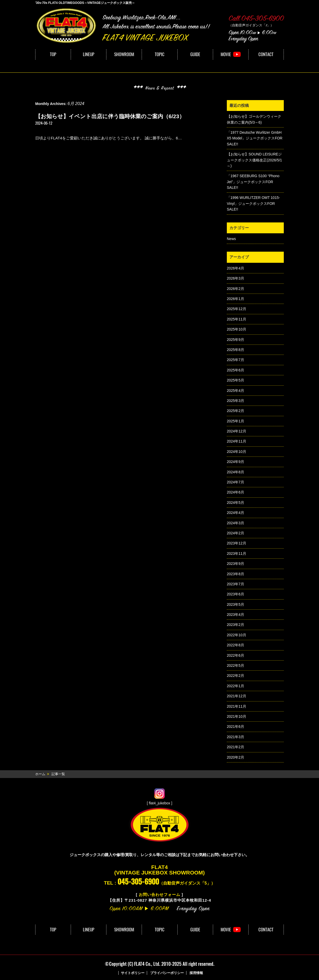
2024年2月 (235, 533)
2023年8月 (235, 574)
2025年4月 (235, 391)
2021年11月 (237, 706)
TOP (53, 54)
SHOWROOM (124, 54)
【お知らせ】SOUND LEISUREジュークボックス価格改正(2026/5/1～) (254, 160)
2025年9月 (235, 340)
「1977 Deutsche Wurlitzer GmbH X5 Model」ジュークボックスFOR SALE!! (255, 138)
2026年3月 (235, 278)
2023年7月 (235, 584)
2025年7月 (235, 360)
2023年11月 (237, 553)
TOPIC (160, 54)
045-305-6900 (138, 881)
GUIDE (195, 54)
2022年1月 (235, 686)
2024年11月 (237, 441)
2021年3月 (235, 737)
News (231, 239)
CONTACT (266, 54)
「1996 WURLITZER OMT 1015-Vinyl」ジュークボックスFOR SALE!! (253, 203)
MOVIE (226, 54)
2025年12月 (237, 309)
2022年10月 (237, 635)
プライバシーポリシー (167, 973)
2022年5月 (235, 665)
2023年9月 (235, 564)
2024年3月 (235, 523)
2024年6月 (235, 492)
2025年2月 (235, 411)
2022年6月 (235, 655)
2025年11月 (237, 319)
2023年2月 (235, 625)
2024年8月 (235, 472)
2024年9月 (235, 462)
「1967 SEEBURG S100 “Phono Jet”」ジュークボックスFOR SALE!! (253, 182)
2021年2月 (235, 747)
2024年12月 (237, 431)
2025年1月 (235, 421)
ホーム (40, 774)
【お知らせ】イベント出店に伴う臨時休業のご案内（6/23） (110, 116)
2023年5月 (235, 604)
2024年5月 (235, 503)
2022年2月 (235, 676)
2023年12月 (237, 543)
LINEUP (89, 54)
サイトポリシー (133, 973)
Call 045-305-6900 (256, 19)
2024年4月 (235, 513)
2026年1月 (235, 299)
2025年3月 (235, 401)
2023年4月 (235, 615)
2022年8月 (235, 645)
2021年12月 (237, 696)
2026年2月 (235, 289)
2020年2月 (235, 757)
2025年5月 (235, 380)
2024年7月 (235, 482)
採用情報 (196, 973)
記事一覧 (58, 774)
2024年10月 (237, 452)
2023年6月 (235, 594)
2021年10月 (237, 716)
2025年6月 (235, 370)
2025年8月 (235, 350)
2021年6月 (235, 727)
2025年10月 (237, 329)
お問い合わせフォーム (160, 895)
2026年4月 (235, 268)
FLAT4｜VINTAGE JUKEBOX (66, 26)
